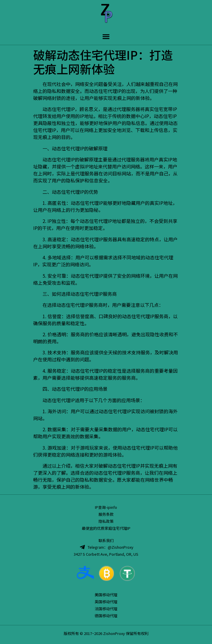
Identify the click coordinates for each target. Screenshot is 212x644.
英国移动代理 (106, 602)
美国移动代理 (106, 595)
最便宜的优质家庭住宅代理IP (106, 528)
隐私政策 (106, 521)
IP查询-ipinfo (106, 507)
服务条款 (106, 514)
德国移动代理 (106, 616)
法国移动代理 (106, 609)
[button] (106, 36)
